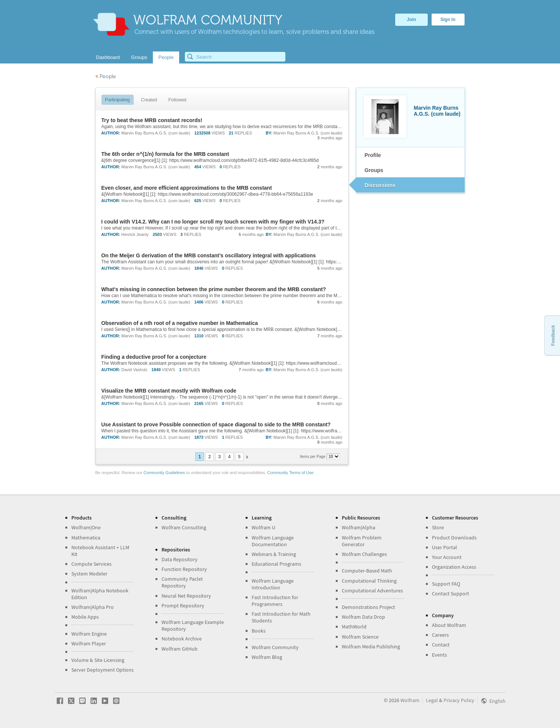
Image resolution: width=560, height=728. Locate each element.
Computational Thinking (369, 581)
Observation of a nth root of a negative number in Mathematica (180, 323)
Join (411, 20)
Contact (441, 645)
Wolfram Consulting (184, 527)
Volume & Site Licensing (98, 660)
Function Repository (184, 569)
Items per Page (313, 457)
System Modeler (89, 574)
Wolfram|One (86, 527)
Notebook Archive (182, 639)
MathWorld (354, 627)
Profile (373, 155)
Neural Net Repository (186, 596)
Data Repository (180, 559)
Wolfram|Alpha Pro (93, 607)
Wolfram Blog (267, 657)
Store (438, 527)
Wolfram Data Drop (363, 617)
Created (149, 100)
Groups (374, 170)
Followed (177, 100)
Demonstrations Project (368, 607)
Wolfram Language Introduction (273, 584)
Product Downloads (454, 538)
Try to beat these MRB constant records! (152, 120)
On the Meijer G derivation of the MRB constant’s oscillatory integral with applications (209, 255)
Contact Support (451, 594)
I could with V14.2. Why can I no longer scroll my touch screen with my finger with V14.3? (213, 222)
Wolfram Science (360, 637)
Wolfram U (263, 527)
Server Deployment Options (103, 670)
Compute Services (91, 564)
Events (439, 655)
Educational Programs (276, 564)
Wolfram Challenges (364, 554)
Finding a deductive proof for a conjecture (154, 357)
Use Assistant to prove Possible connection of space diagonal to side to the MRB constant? (216, 424)
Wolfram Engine (89, 634)
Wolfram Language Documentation (273, 541)
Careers (440, 635)
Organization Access (454, 567)
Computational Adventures (372, 591)
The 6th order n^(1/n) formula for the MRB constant (165, 154)
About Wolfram (449, 625)
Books (259, 631)
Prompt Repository (183, 606)
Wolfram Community (275, 647)
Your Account (447, 557)
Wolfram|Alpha (358, 527)
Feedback (553, 335)
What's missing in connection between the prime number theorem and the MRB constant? (214, 289)
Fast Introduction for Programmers (275, 601)
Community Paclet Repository (182, 582)
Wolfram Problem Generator (362, 541)
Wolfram (410, 700)
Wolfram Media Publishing (371, 646)
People (106, 76)
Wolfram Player (89, 643)
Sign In (448, 20)
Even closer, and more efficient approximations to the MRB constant (187, 188)
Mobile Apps (85, 617)
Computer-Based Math (367, 571)
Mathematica (86, 538)
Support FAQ (446, 584)
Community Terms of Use (290, 473)
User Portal (445, 547)
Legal (432, 700)
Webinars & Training (274, 554)
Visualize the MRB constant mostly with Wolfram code (169, 391)
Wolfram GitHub (180, 649)
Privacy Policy (459, 700)
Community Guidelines (164, 473)
